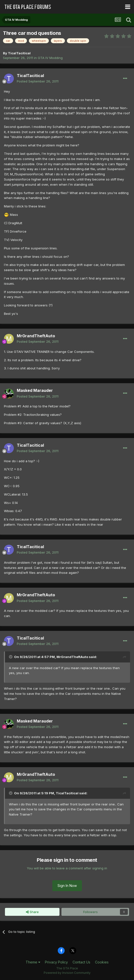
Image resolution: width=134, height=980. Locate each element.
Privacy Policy (56, 962)
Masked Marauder (35, 390)
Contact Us (81, 962)
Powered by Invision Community (67, 973)
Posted (38, 81)
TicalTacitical (19, 53)
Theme (33, 962)
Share (32, 912)
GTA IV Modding (50, 58)
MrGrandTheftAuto (36, 336)
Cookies (102, 962)
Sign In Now (67, 886)
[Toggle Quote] (11, 657)
